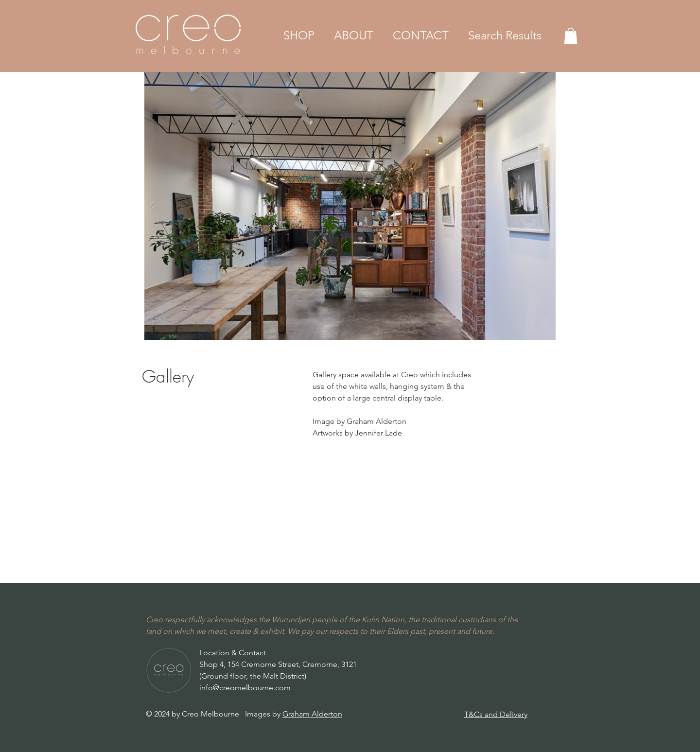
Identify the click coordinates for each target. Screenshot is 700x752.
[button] (299, 35)
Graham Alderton (312, 714)
